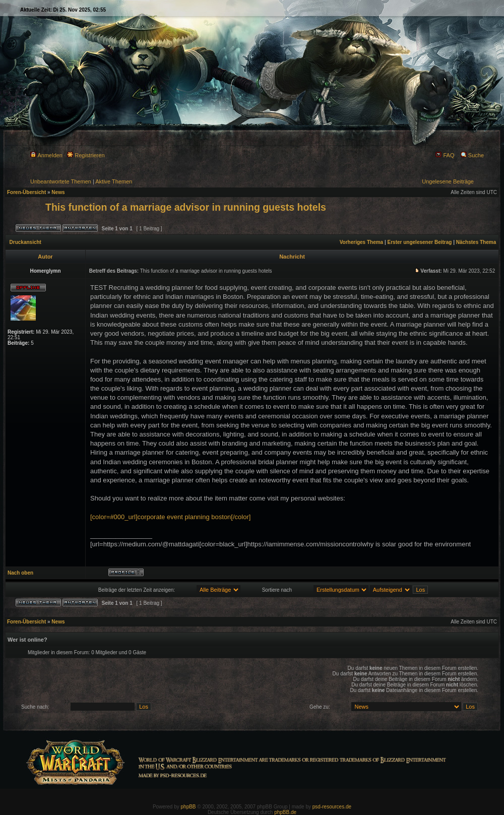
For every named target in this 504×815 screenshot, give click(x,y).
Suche (472, 155)
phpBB (188, 807)
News (58, 192)
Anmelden (46, 155)
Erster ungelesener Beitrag (420, 242)
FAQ (445, 155)
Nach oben (20, 573)
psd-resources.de (332, 807)
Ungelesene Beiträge (448, 181)
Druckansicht (25, 242)
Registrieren (86, 155)
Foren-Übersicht (26, 192)
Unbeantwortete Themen (61, 181)
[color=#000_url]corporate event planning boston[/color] (170, 517)
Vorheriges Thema (362, 242)
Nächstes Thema (476, 242)
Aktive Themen (114, 181)
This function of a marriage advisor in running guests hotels (186, 207)
